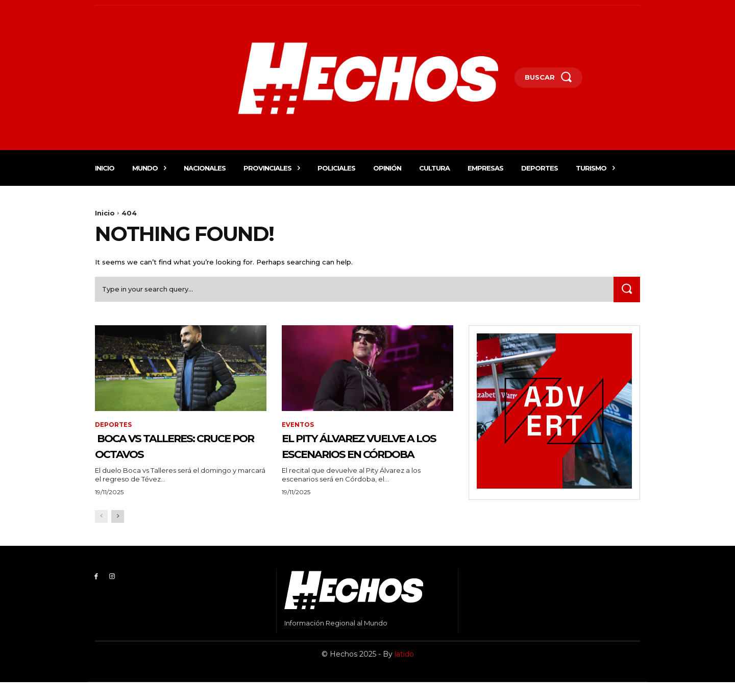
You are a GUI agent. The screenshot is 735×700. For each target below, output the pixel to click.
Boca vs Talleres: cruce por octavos (169, 447)
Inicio (105, 213)
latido (404, 671)
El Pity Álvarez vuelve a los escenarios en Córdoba (367, 455)
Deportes (113, 426)
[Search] (626, 291)
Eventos (298, 426)
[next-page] (118, 534)
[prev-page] (101, 534)
